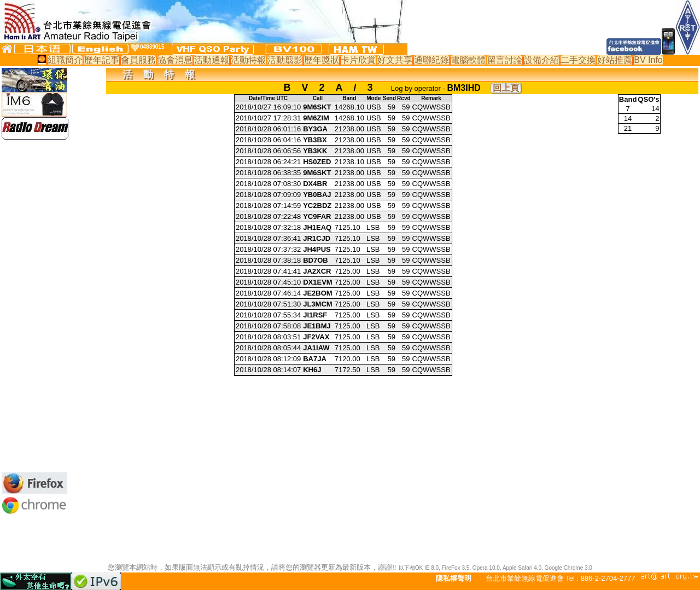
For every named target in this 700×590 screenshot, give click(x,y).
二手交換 (578, 60)
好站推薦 (615, 60)
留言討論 (505, 60)
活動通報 (212, 60)
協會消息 (175, 60)
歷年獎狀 (322, 60)
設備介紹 (541, 60)
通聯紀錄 (431, 60)
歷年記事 (102, 60)
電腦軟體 (468, 60)
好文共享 (395, 60)
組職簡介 (65, 60)
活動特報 (248, 60)
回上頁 (506, 88)
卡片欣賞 (358, 60)
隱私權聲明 (454, 578)
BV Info (648, 60)
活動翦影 (285, 60)
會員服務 (138, 60)
